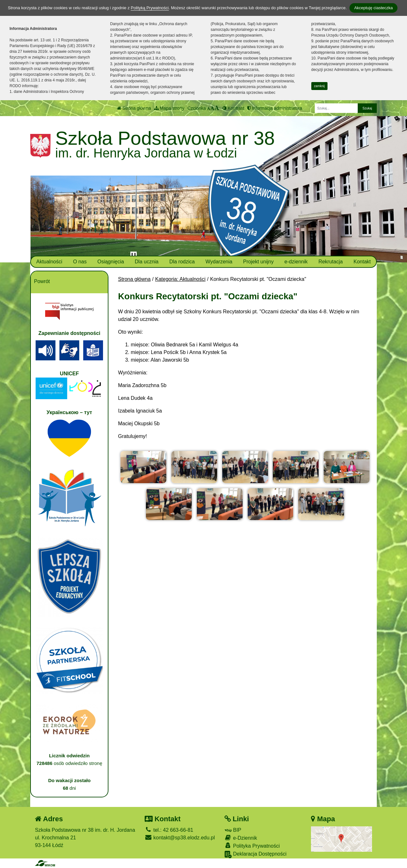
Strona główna (134, 108)
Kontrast (233, 108)
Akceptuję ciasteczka (373, 8)
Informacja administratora (275, 108)
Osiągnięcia (111, 262)
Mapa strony (169, 108)
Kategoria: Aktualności (180, 279)
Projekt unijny (259, 262)
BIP (233, 830)
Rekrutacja (330, 262)
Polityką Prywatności (150, 8)
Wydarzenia (219, 262)
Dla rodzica (182, 262)
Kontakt (362, 262)
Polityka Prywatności (252, 846)
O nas (80, 262)
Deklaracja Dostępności (256, 854)
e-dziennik (296, 262)
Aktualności (49, 262)
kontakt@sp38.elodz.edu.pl (180, 838)
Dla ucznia (147, 262)
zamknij (319, 86)
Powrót (42, 281)
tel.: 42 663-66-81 (169, 830)
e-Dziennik (241, 838)
